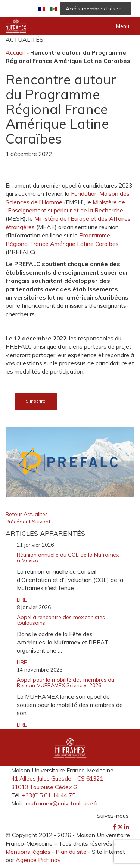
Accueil (15, 52)
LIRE (22, 600)
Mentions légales (28, 852)
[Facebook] (115, 827)
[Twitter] (121, 827)
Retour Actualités (27, 514)
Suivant (41, 522)
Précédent (19, 522)
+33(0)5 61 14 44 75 (49, 795)
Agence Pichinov (38, 860)
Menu (123, 26)
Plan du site (71, 852)
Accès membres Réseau (95, 9)
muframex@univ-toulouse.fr (62, 803)
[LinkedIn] (127, 827)
